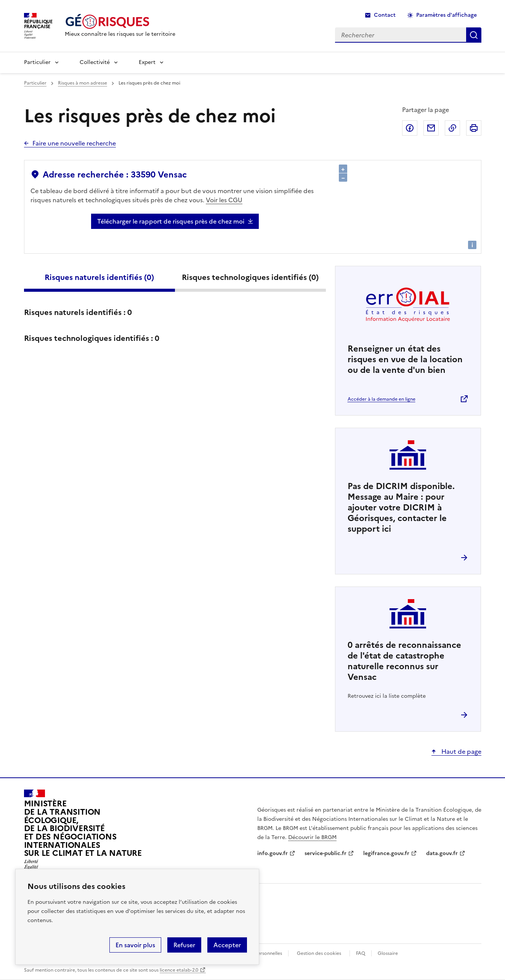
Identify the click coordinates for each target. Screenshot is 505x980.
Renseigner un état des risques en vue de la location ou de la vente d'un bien (405, 359)
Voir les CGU (224, 200)
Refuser (184, 945)
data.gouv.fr (442, 853)
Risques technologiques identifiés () (250, 277)
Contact (385, 15)
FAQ (361, 953)
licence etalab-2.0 (179, 970)
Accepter (227, 945)
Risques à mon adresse (83, 83)
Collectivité (95, 62)
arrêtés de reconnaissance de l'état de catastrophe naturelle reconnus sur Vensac (404, 661)
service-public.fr (325, 853)
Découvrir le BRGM (312, 837)
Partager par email (431, 128)
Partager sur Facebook (410, 128)
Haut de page (461, 751)
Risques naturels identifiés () (99, 277)
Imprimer (474, 128)
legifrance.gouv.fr (386, 853)
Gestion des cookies (319, 953)
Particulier (37, 62)
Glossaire (388, 953)
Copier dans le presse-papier (452, 128)
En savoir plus (135, 945)
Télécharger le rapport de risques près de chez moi (171, 221)
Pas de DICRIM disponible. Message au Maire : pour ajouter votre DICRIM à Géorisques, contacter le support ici (401, 508)
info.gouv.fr (273, 853)
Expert (147, 62)
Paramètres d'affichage (446, 15)
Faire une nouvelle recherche (74, 143)
